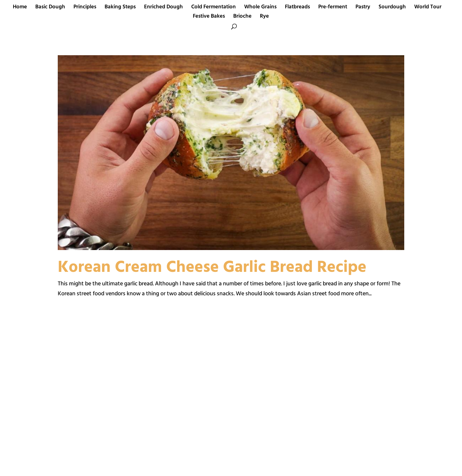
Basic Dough (50, 8)
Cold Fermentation (214, 8)
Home (20, 8)
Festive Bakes (209, 17)
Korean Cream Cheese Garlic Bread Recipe (212, 268)
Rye (264, 17)
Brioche (242, 17)
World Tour (428, 8)
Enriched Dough (163, 8)
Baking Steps (120, 8)
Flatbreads (297, 8)
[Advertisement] (140, 396)
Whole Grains (260, 8)
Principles (85, 8)
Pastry (363, 8)
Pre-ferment (333, 8)
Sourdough (392, 8)
